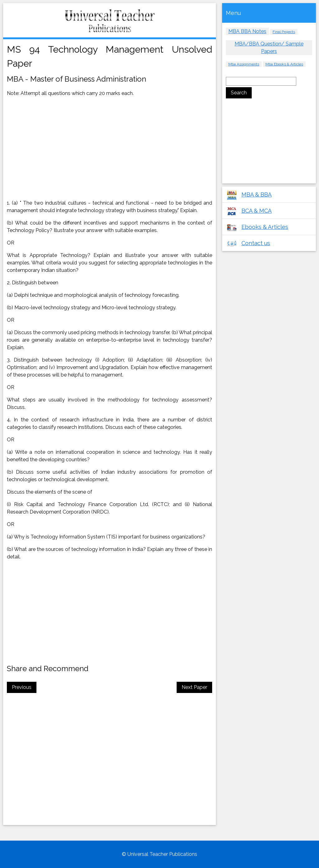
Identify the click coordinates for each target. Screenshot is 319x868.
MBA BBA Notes (247, 31)
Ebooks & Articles (265, 227)
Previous (22, 687)
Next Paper (194, 687)
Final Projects (284, 32)
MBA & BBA (257, 194)
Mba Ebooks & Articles (284, 64)
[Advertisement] (60, 148)
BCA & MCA (257, 211)
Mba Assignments (244, 64)
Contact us (256, 243)
